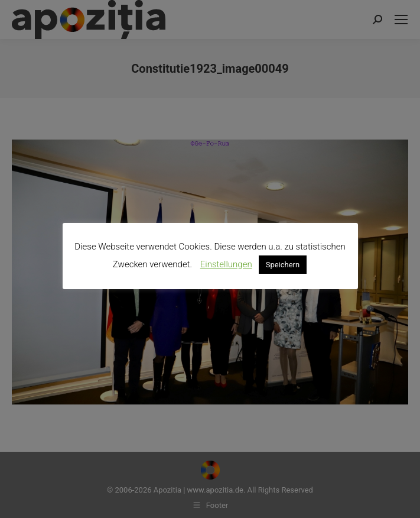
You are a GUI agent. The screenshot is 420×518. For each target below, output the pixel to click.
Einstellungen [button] (226, 264)
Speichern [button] (283, 265)
